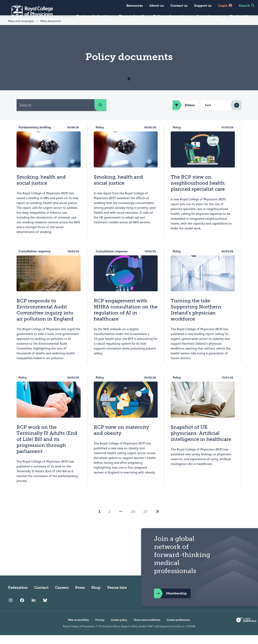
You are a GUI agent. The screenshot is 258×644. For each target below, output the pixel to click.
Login (225, 6)
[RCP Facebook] (22, 609)
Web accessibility (78, 629)
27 (145, 520)
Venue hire (117, 596)
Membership (242, 16)
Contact (41, 596)
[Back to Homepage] (29, 12)
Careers (62, 596)
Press (80, 596)
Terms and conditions (147, 629)
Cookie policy (119, 629)
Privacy (100, 629)
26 (133, 520)
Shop (96, 596)
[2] (158, 520)
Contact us (179, 6)
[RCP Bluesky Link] (45, 609)
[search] (100, 114)
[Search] (56, 114)
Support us (203, 6)
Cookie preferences (178, 629)
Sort (208, 114)
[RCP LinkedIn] (34, 609)
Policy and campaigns (174, 16)
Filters (184, 114)
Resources (135, 6)
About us (157, 6)
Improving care (212, 16)
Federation (18, 596)
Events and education (96, 16)
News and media (135, 16)
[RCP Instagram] (11, 609)
